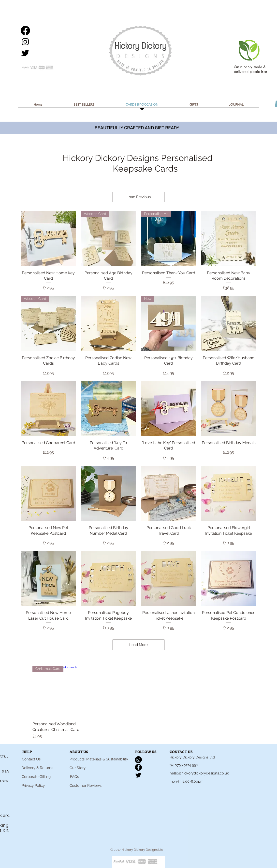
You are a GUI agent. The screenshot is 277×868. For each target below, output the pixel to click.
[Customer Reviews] (86, 786)
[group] (143, 703)
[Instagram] (25, 42)
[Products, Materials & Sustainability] (99, 759)
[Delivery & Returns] (37, 768)
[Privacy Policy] (33, 786)
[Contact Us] (31, 759)
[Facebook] (25, 31)
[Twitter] (25, 53)
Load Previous (139, 197)
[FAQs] (74, 777)
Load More (138, 645)
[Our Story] (78, 768)
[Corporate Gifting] (36, 777)
